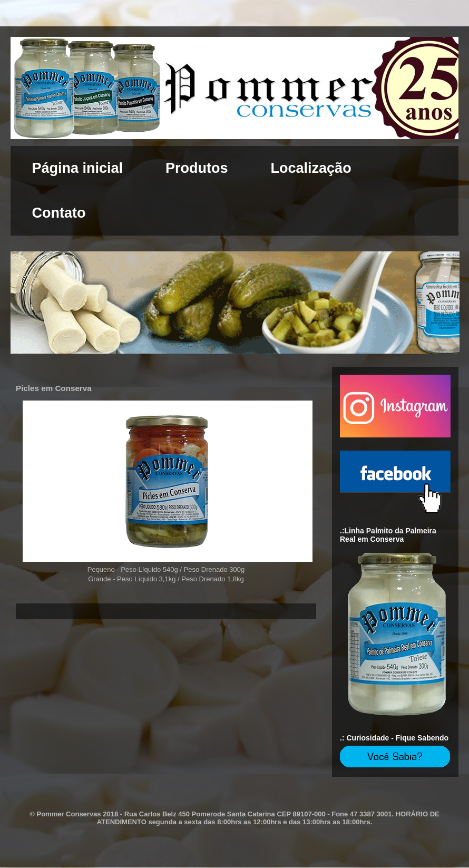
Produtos (197, 168)
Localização (311, 168)
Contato (59, 213)
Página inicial (78, 168)
